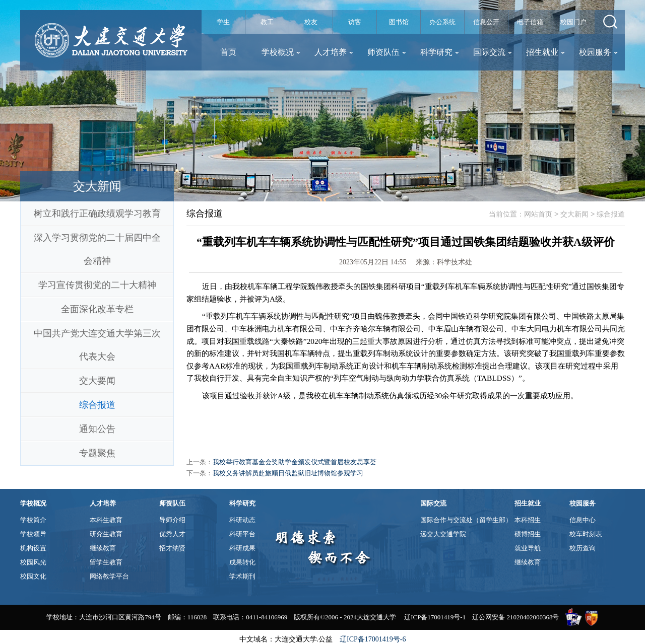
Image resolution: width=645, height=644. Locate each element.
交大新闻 (574, 214)
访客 (355, 22)
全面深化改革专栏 (97, 309)
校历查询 (583, 548)
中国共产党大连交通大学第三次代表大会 (97, 345)
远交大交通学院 (443, 534)
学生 (223, 22)
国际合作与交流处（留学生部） (466, 520)
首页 (228, 52)
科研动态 (242, 520)
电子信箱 (530, 22)
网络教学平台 (109, 576)
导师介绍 (172, 520)
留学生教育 (106, 562)
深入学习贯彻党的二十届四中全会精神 (97, 249)
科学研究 (440, 52)
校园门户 (573, 22)
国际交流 (493, 52)
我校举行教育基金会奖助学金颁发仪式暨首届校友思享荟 (295, 462)
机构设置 (33, 548)
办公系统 (442, 22)
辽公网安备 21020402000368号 (515, 617)
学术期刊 (242, 576)
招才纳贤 (172, 548)
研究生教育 (106, 534)
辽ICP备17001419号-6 (373, 639)
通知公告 (97, 429)
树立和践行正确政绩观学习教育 (97, 213)
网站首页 (538, 214)
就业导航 (528, 548)
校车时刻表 (586, 534)
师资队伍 (387, 52)
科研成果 (242, 548)
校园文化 (33, 576)
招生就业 (545, 52)
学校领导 (33, 534)
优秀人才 (172, 534)
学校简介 (33, 520)
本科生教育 (106, 520)
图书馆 (399, 22)
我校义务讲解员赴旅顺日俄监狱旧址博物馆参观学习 (288, 473)
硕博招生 (528, 534)
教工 (267, 22)
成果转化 (242, 562)
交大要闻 (97, 381)
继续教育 (103, 548)
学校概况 (281, 52)
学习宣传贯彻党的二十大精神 (97, 285)
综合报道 (97, 405)
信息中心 (583, 520)
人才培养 (334, 52)
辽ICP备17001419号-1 (435, 617)
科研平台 (242, 534)
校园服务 (598, 52)
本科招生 (528, 520)
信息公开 (486, 22)
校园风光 (33, 562)
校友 (311, 22)
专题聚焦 (97, 453)
